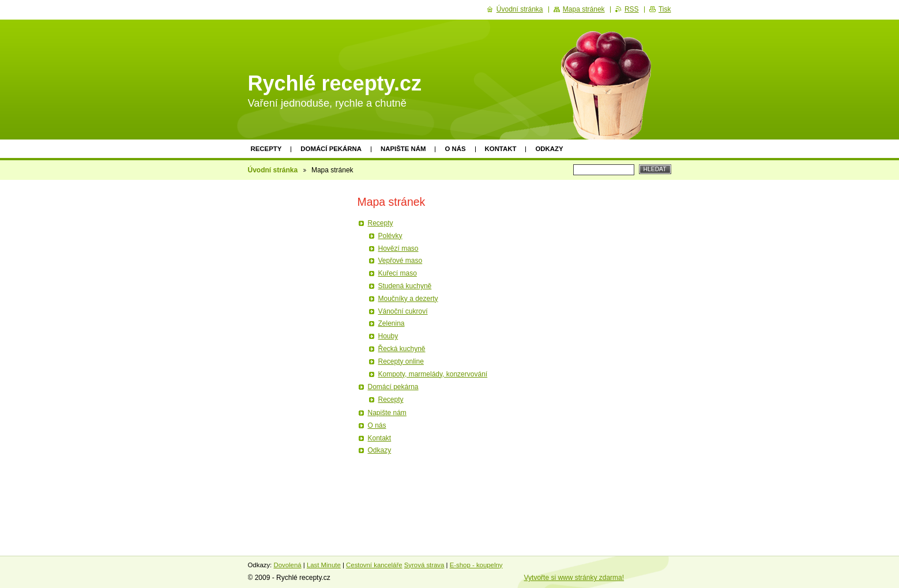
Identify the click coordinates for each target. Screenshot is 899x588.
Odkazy (549, 149)
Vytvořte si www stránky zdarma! (574, 578)
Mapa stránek (584, 9)
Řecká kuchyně (402, 349)
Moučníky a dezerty (408, 299)
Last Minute (324, 565)
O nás (455, 149)
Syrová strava (424, 565)
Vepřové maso (400, 261)
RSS (632, 9)
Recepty (266, 149)
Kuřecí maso (398, 273)
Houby (388, 336)
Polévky (390, 236)
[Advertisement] (293, 361)
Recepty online (401, 361)
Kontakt (501, 149)
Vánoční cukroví (403, 311)
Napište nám (403, 149)
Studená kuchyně (405, 286)
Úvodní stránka (273, 170)
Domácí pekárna (331, 149)
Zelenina (392, 323)
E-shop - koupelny (476, 565)
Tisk (665, 9)
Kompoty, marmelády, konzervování (433, 374)
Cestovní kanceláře (374, 565)
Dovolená (287, 565)
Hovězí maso (398, 248)
